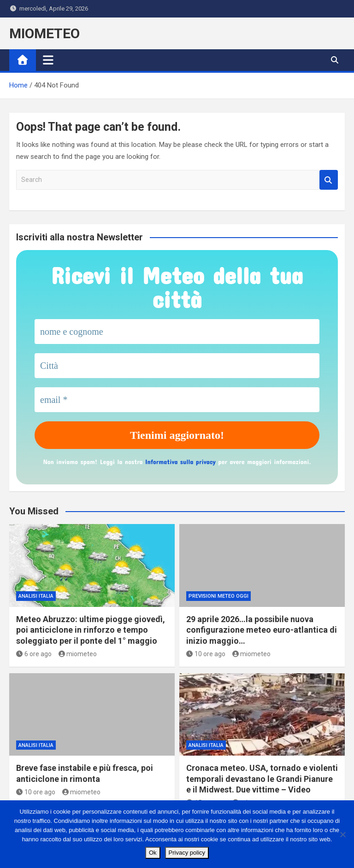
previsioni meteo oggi (218, 596)
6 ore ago (34, 654)
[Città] (177, 366)
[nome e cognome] (177, 332)
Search (329, 180)
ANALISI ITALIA (36, 596)
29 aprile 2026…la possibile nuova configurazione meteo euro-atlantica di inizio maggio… (262, 630)
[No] (342, 834)
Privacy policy (187, 853)
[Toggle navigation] (48, 60)
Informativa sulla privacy (180, 462)
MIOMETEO (44, 33)
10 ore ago (206, 654)
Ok (153, 853)
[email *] (177, 400)
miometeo (78, 654)
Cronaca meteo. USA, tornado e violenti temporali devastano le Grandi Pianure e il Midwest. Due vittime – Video (262, 779)
